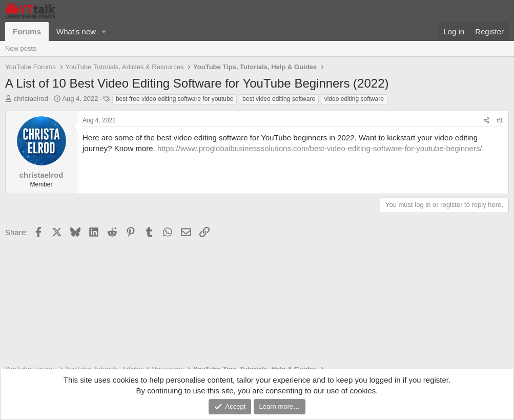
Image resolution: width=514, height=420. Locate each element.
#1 (500, 120)
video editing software (354, 99)
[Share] (486, 121)
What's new (76, 31)
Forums (27, 31)
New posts (21, 48)
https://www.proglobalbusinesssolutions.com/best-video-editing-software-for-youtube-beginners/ (320, 148)
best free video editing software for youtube (174, 99)
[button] (104, 31)
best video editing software (279, 99)
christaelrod (31, 99)
